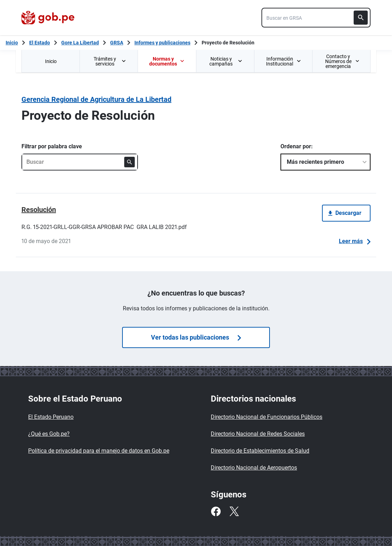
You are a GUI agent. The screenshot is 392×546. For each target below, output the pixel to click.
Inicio (51, 61)
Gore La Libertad (80, 43)
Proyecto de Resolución (228, 43)
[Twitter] (234, 511)
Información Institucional (283, 61)
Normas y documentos (167, 61)
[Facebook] (216, 511)
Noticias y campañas (226, 61)
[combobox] (316, 18)
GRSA (117, 43)
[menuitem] (50, 61)
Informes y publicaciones (162, 43)
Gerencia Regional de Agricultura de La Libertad (96, 99)
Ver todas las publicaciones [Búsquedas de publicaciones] (196, 337)
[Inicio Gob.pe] (12, 43)
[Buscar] (361, 18)
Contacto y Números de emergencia (342, 61)
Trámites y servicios (110, 61)
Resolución (39, 210)
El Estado (40, 43)
